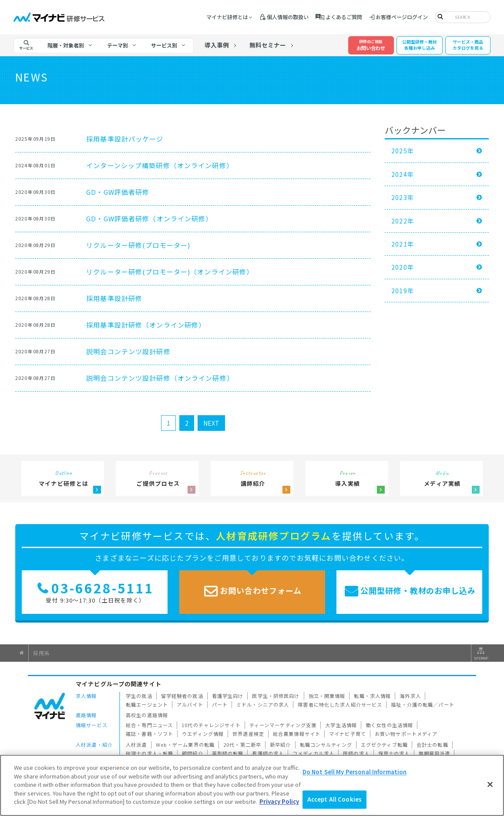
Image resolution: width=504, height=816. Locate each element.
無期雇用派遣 (435, 753)
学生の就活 (139, 696)
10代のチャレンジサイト (211, 725)
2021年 (403, 244)
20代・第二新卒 (242, 745)
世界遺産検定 (248, 734)
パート (220, 704)
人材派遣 (136, 745)
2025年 (403, 151)
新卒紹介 (281, 745)
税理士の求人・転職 (150, 753)
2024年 (403, 174)
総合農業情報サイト (297, 734)
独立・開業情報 (327, 696)
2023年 (403, 197)
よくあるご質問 (344, 17)
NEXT (211, 423)
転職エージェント (147, 704)
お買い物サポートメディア (406, 734)
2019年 (403, 291)
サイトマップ (480, 653)
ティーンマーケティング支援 (283, 725)
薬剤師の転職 (228, 753)
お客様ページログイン (402, 17)
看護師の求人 (268, 753)
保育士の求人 (394, 753)
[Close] (490, 784)
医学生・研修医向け (276, 696)
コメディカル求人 (313, 753)
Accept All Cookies (334, 800)
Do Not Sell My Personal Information (355, 772)
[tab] (70, 45)
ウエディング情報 (203, 734)
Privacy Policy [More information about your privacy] (279, 801)
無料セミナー (268, 45)
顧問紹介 (193, 753)
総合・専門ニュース (149, 725)
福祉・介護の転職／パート (423, 704)
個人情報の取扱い (288, 17)
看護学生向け (228, 696)
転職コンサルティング (326, 745)
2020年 (403, 267)
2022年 (403, 221)
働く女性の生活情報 (389, 725)
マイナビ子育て (348, 734)
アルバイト (190, 704)
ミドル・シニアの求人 (263, 704)
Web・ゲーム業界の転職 (185, 745)
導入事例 (217, 45)
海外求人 (410, 696)
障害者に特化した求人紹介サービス (340, 704)
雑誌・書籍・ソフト (150, 734)
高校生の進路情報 (147, 715)
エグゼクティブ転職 (384, 745)
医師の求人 (356, 753)
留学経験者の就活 (182, 696)
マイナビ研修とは (227, 17)
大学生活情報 (341, 725)
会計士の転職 (432, 745)
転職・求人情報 (372, 696)
